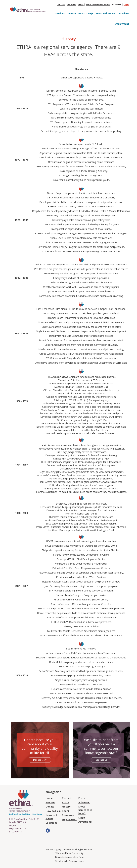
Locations (123, 13)
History (66, 807)
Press (81, 5)
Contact (61, 5)
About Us (71, 5)
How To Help (86, 13)
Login (126, 5)
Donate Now (40, 760)
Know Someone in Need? (98, 5)
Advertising (85, 822)
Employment (122, 24)
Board (65, 811)
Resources (68, 815)
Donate (72, 13)
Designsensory (76, 861)
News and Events (105, 13)
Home (49, 798)
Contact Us (101, 760)
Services (60, 13)
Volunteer (84, 802)
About (66, 802)
